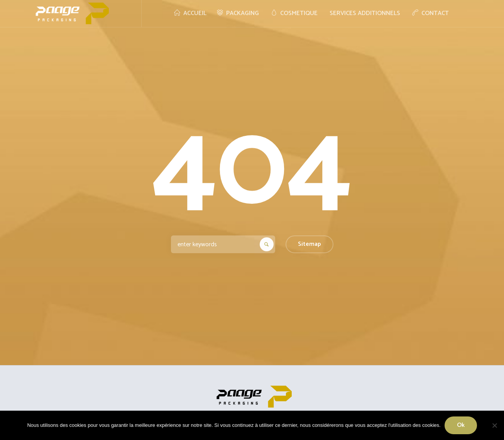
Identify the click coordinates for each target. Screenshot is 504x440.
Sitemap (310, 244)
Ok (461, 425)
